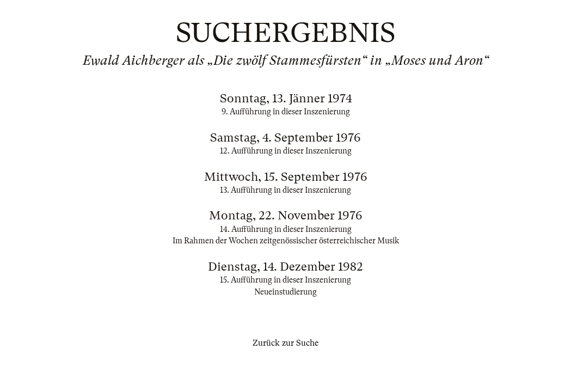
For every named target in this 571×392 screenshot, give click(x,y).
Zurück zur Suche (285, 343)
